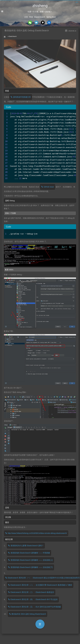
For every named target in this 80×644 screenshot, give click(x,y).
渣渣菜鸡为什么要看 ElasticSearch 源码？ (27, 546)
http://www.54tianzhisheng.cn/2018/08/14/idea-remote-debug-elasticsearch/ (37, 533)
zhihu (49, 23)
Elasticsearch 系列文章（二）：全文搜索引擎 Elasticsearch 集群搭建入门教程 (41, 585)
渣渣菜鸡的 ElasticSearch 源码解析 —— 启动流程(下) (32, 567)
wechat (30, 23)
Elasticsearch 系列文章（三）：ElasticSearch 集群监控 (32, 592)
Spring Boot (51, 17)
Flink (31, 17)
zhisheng (40, 6)
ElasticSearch (40, 17)
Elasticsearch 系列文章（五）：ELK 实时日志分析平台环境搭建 (36, 607)
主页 (26, 17)
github (43, 23)
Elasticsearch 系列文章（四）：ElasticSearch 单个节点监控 (34, 599)
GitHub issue (49, 187)
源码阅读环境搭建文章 (22, 97)
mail (36, 23)
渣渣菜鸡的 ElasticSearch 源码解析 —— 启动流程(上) (32, 560)
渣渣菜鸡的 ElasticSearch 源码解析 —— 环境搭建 (30, 553)
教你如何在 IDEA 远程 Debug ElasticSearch (29, 614)
